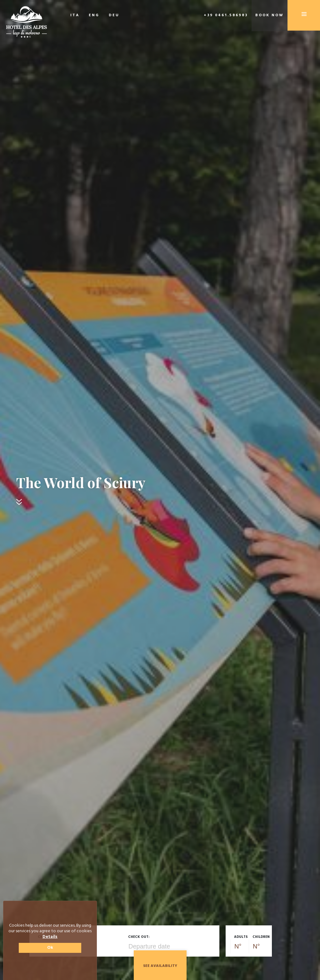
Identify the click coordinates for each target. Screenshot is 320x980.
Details (50, 937)
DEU (114, 15)
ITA (75, 15)
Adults (241, 937)
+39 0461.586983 (226, 15)
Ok (50, 948)
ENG (94, 15)
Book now (270, 15)
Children (261, 937)
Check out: (139, 937)
